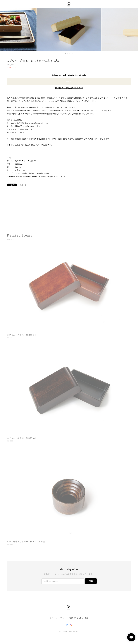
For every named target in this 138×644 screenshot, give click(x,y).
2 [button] (68, 53)
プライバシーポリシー (58, 618)
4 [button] (71, 53)
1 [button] (66, 53)
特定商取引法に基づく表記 (79, 618)
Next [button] (134, 30)
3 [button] (69, 53)
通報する (23, 185)
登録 (91, 581)
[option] (69, 30)
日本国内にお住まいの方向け (69, 88)
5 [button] (73, 53)
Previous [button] (4, 30)
